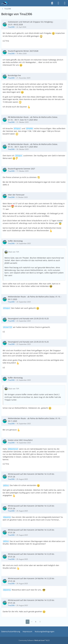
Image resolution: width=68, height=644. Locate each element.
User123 (8, 327)
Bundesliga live (14, 75)
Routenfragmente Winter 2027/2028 (23, 51)
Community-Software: (34, 640)
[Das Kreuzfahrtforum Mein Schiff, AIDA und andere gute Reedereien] (5, 3)
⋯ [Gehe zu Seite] (32, 622)
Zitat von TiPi (14, 252)
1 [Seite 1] (28, 622)
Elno (7, 485)
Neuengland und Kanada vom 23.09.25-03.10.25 (28, 318)
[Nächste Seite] (40, 622)
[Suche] (52, 3)
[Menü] (65, 3)
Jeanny (8, 517)
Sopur (18, 128)
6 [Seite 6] (36, 622)
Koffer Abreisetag (15, 241)
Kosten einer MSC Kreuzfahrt (20, 440)
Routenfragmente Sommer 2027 (21, 169)
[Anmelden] (58, 3)
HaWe (30, 128)
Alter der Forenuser (16, 195)
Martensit (14, 449)
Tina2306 (11, 27)
